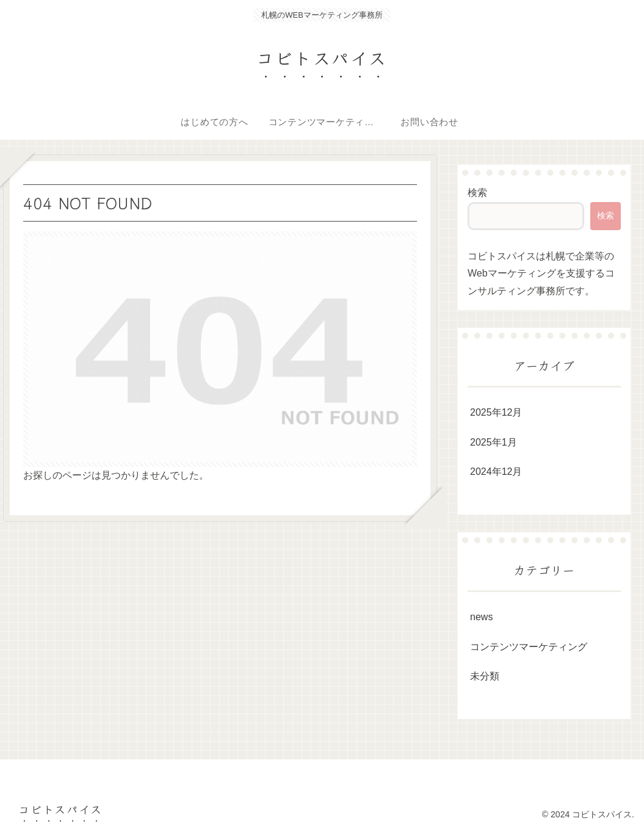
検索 (477, 193)
